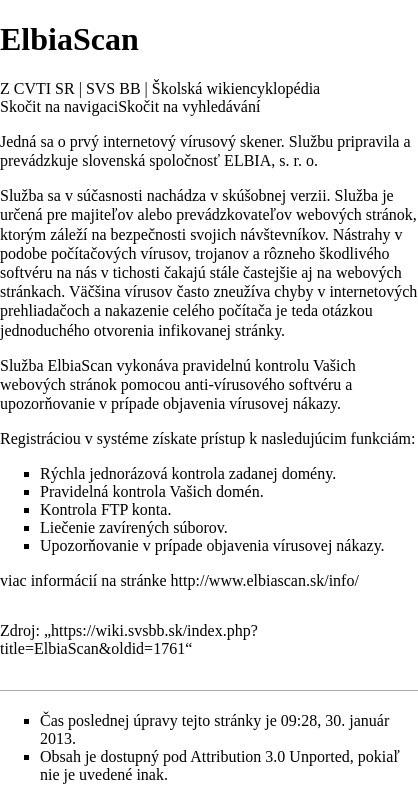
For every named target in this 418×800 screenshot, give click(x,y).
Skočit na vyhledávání (189, 106)
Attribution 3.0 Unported (270, 756)
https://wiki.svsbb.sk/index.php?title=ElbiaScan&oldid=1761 (129, 639)
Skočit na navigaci (59, 106)
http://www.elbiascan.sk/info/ (265, 580)
